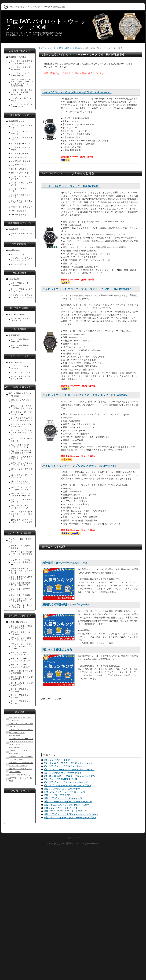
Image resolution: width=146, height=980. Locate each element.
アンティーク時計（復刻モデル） (20, 540)
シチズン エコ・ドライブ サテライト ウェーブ (22, 259)
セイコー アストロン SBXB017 (20, 702)
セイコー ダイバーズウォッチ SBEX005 (22, 105)
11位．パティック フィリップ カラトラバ (64, 792)
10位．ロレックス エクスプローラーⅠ (63, 789)
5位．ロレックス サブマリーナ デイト (63, 773)
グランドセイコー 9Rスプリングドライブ (22, 627)
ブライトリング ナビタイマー (22, 139)
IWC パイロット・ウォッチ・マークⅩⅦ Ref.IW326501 (77, 92)
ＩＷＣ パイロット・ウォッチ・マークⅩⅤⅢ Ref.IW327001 (22, 92)
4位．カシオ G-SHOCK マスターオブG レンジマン (69, 770)
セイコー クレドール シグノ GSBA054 (22, 678)
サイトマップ (73, 838)
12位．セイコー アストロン (57, 795)
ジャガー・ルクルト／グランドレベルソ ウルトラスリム (22, 571)
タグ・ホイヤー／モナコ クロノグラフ (21, 578)
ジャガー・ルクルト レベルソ (22, 235)
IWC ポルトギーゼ (19, 215)
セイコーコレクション (18, 622)
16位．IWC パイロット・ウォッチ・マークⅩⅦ (22, 494)
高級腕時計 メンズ (16, 121)
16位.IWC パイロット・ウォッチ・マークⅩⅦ (46, 24)
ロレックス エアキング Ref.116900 (21, 68)
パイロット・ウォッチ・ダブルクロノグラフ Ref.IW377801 (79, 466)
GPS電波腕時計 (15, 250)
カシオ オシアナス (19, 264)
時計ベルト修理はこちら (57, 650)
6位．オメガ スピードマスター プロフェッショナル (69, 776)
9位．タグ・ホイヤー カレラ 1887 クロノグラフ (67, 786)
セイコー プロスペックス (22, 173)
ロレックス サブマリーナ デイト (22, 184)
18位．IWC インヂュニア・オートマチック (65, 811)
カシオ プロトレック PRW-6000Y (20, 284)
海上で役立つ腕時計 (17, 314)
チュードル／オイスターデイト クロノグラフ (21, 584)
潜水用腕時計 (14, 335)
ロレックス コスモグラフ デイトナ (22, 178)
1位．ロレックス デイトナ (57, 760)
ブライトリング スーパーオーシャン (22, 133)
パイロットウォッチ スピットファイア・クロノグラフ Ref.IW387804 (85, 395)
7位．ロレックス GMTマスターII (60, 779)
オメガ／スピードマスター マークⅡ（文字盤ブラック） (22, 554)
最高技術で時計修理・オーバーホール (65, 605)
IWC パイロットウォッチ (22, 207)
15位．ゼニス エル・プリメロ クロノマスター (67, 805)
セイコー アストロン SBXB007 (20, 696)
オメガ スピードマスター (22, 161)
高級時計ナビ (73, 843)
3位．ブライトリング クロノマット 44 (63, 766)
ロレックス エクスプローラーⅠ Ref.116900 (22, 74)
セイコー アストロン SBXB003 (20, 690)
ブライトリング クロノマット (22, 126)
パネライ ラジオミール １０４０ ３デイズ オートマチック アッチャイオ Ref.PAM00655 (22, 83)
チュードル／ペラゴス (20, 595)
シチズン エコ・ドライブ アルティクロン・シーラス (22, 297)
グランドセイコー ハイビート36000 (22, 633)
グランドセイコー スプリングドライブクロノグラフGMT (22, 646)
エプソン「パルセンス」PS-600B (21, 368)
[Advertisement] (91, 723)
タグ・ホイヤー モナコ (21, 154)
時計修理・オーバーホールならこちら (65, 563)
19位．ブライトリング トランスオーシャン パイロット (71, 814)
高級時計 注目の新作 (17, 57)
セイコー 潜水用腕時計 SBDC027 (21, 347)
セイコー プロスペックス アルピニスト (22, 290)
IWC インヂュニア (19, 211)
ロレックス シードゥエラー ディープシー (22, 202)
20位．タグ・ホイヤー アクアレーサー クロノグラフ (70, 818)
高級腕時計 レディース (18, 229)
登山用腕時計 (14, 279)
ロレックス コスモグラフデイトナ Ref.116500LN (22, 62)
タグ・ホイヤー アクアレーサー (22, 149)
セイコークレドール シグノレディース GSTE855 (22, 654)
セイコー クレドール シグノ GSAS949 (22, 684)
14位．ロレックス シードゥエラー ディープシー (68, 802)
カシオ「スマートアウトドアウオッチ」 (21, 377)
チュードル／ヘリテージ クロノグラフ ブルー (21, 600)
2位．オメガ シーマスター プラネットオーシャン (68, 763)
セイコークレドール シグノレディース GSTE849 (22, 660)
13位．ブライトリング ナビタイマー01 (63, 798)
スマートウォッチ (16, 362)
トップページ (44, 48)
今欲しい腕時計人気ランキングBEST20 (67, 48)
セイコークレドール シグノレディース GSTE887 (22, 666)
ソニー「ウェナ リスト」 (22, 373)
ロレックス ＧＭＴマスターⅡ (22, 190)
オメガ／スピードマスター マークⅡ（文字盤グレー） (22, 562)
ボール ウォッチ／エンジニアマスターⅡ (22, 606)
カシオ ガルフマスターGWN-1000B (21, 320)
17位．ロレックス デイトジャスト (61, 808)
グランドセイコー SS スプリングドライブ (21, 639)
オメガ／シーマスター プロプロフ (22, 547)
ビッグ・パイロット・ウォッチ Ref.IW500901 (71, 186)
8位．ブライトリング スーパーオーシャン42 (66, 782)
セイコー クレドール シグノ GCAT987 (22, 672)
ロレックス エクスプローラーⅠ (22, 196)
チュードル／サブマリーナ (21, 590)
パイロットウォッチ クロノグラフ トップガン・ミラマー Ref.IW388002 (87, 289)
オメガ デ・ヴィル (19, 165)
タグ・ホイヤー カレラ (21, 144)
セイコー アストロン (20, 169)
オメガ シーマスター (20, 157)
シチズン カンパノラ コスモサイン (22, 99)
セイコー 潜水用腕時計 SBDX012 (21, 340)
